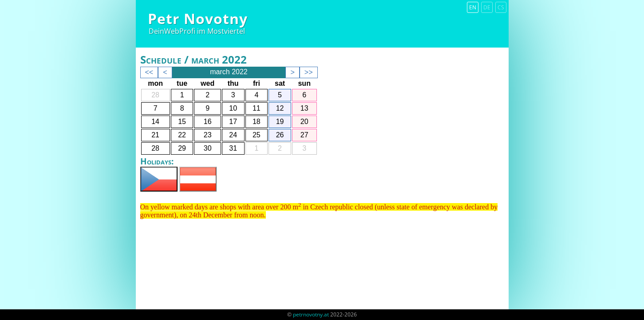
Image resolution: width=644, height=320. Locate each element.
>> (309, 72)
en (473, 7)
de (487, 7)
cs (501, 7)
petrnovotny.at (311, 314)
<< (149, 72)
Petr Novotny (198, 18)
